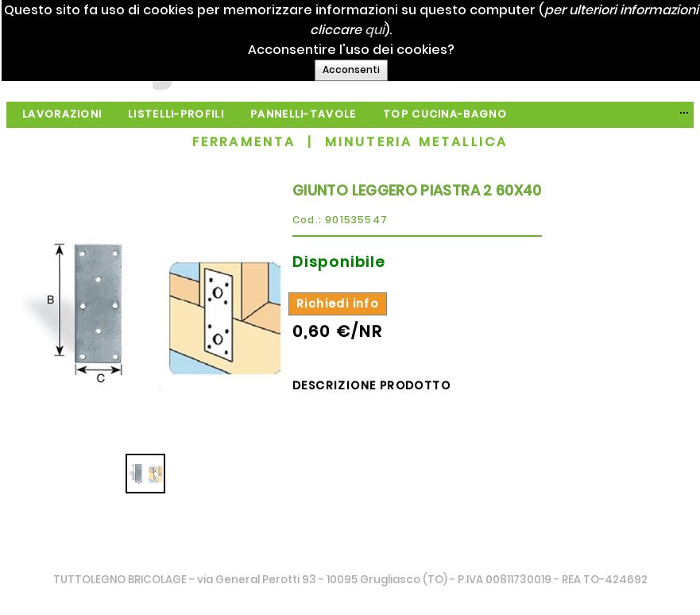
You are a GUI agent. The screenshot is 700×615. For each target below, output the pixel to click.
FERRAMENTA (244, 142)
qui (437, 30)
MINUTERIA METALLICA (417, 142)
